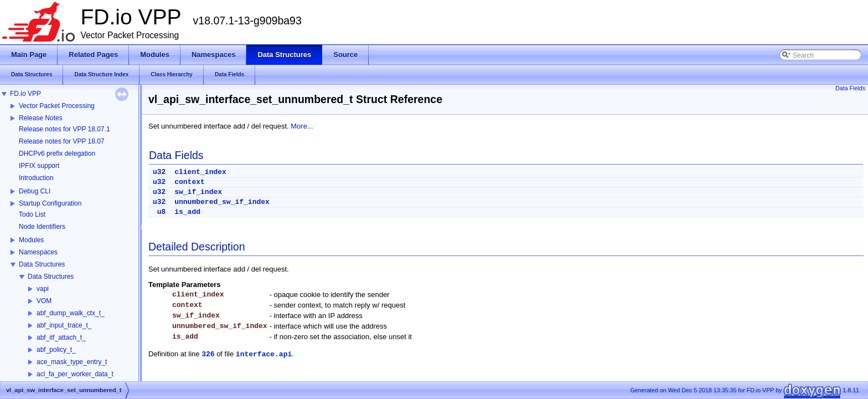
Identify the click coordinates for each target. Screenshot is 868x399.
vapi (43, 289)
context (190, 182)
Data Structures (42, 264)
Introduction (36, 178)
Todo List (32, 214)
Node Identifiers (42, 227)
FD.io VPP (25, 94)
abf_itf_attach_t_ (61, 337)
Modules (31, 240)
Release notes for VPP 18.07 (62, 141)
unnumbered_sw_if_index (222, 202)
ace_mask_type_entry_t (72, 362)
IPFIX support (39, 166)
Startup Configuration (50, 203)
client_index (200, 172)
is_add (187, 212)
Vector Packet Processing (57, 106)
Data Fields (850, 88)
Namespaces (38, 252)
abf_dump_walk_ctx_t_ (71, 313)
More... (302, 126)
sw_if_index (198, 192)
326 (208, 354)
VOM (44, 301)
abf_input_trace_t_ (64, 325)
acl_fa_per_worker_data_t (75, 374)
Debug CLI (35, 191)
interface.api (264, 354)
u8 (162, 212)
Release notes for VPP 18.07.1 (64, 129)
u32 (159, 172)
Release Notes (41, 118)
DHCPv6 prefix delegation (57, 154)
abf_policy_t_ (56, 350)
